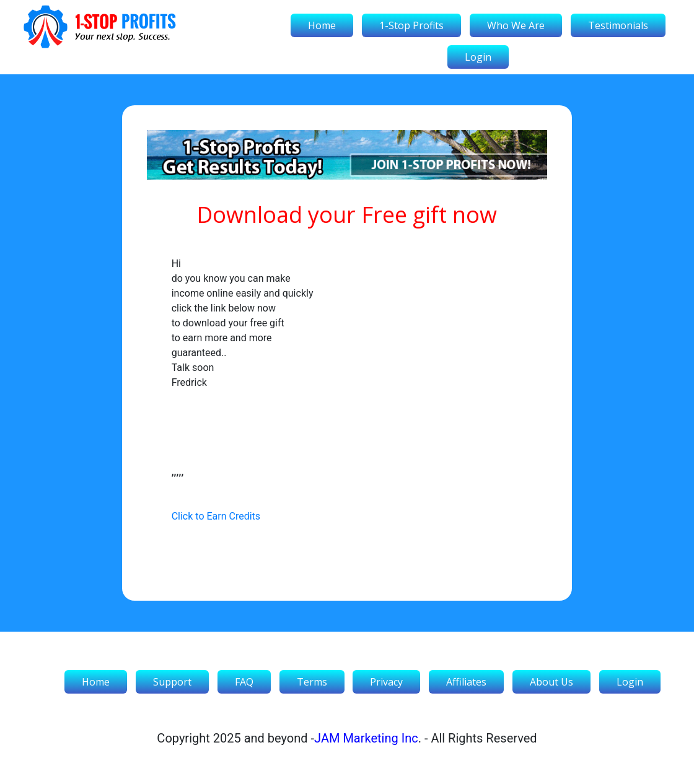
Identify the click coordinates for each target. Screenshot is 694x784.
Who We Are (516, 25)
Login (478, 57)
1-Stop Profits (411, 25)
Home (322, 25)
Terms (312, 682)
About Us (551, 682)
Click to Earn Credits (216, 516)
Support (172, 682)
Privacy (386, 682)
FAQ (244, 682)
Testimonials (618, 25)
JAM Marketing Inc (366, 738)
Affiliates (466, 682)
